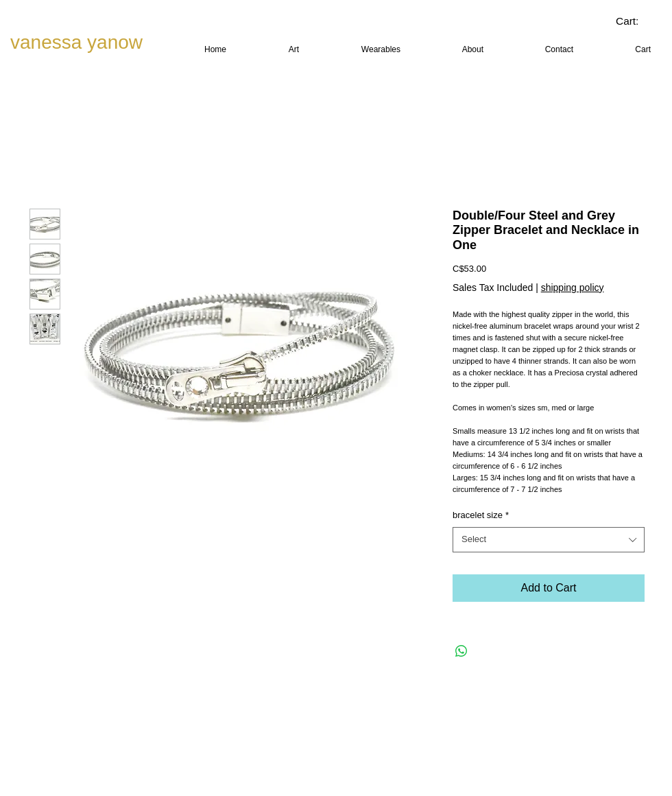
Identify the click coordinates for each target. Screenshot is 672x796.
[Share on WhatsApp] (461, 651)
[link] (637, 21)
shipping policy (573, 288)
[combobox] (549, 539)
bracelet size (481, 515)
